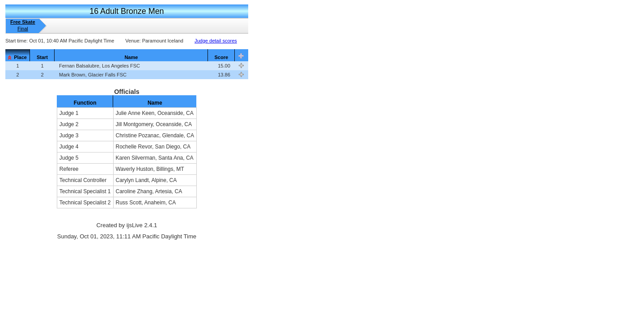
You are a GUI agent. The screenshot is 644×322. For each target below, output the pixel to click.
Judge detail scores (216, 41)
